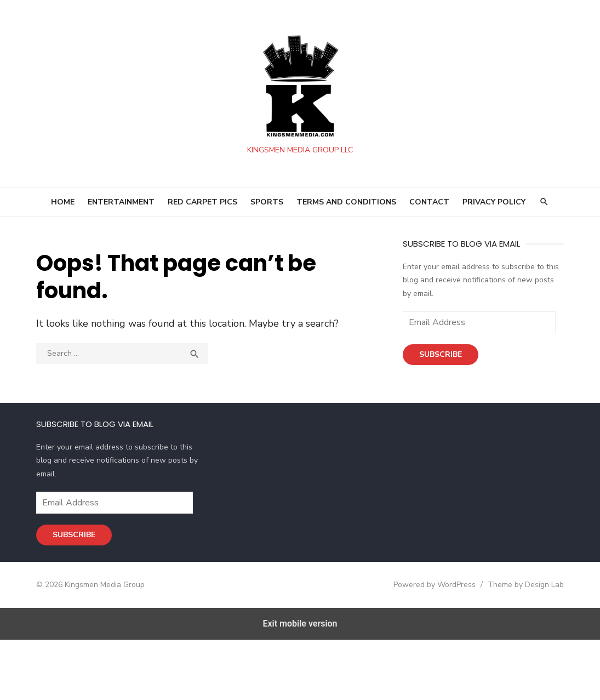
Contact (429, 202)
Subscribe (439, 354)
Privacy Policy (494, 202)
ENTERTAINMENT (121, 202)
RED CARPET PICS (202, 202)
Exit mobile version (300, 624)
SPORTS (267, 202)
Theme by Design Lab (521, 585)
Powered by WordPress (430, 585)
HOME (63, 202)
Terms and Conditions (346, 202)
